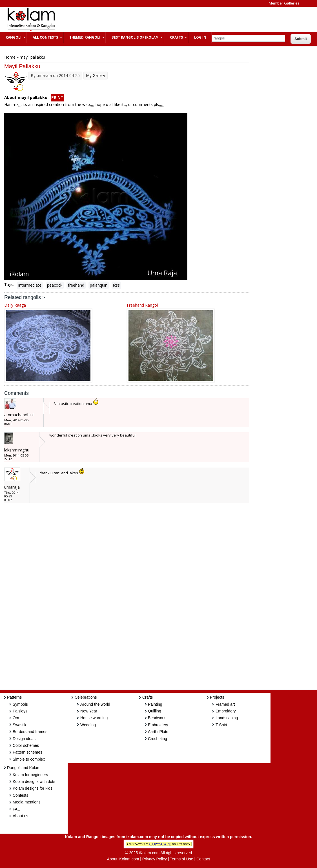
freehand (76, 285)
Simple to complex (29, 759)
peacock (55, 285)
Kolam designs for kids (33, 788)
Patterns (14, 697)
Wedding (88, 725)
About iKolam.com (123, 859)
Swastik (19, 725)
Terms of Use (181, 859)
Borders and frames (30, 732)
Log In (200, 37)
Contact (203, 859)
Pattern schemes (27, 752)
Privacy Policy (155, 859)
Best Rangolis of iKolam (134, 37)
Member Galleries (284, 3)
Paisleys (20, 711)
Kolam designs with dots (34, 781)
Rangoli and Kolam (24, 768)
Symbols (20, 704)
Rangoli (13, 37)
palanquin (99, 285)
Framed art (225, 704)
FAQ (17, 809)
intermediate (30, 285)
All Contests (45, 37)
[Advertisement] (165, 19)
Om (16, 718)
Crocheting (158, 739)
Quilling (155, 711)
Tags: (9, 284)
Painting (155, 704)
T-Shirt (221, 725)
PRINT (57, 97)
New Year (89, 711)
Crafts (176, 37)
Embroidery (158, 725)
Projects (217, 697)
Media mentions (27, 802)
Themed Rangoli (84, 37)
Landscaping (227, 718)
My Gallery (96, 75)
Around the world (95, 704)
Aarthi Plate (158, 732)
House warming (94, 718)
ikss (116, 285)
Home (10, 57)
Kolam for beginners (30, 775)
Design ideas (24, 739)
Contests (20, 795)
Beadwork (157, 718)
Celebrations (86, 697)
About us (20, 816)
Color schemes (26, 745)
